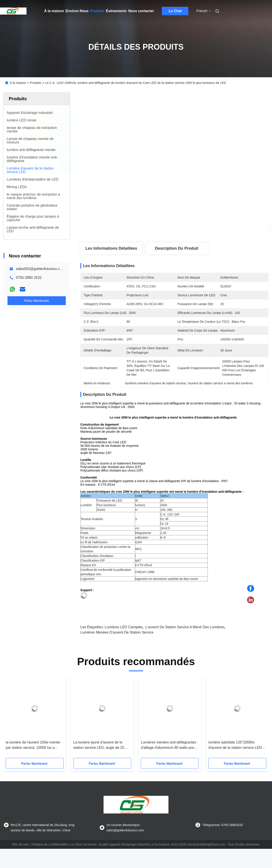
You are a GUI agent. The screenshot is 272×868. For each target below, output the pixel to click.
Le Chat (175, 11)
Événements (116, 11)
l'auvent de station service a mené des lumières (185, 627)
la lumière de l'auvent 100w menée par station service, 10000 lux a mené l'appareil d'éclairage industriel (34, 745)
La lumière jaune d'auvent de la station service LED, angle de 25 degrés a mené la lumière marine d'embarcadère (99, 745)
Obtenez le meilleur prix (198, 228)
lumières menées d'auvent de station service (117, 632)
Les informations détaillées (111, 248)
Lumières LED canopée (124, 627)
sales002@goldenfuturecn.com (40, 269)
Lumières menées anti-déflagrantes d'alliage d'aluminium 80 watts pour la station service (169, 745)
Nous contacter (141, 11)
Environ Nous (77, 11)
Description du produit (177, 248)
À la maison (54, 11)
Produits (97, 11)
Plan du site (20, 844)
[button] (20, 719)
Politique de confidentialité (49, 844)
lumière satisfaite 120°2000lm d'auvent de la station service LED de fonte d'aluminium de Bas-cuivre (236, 745)
